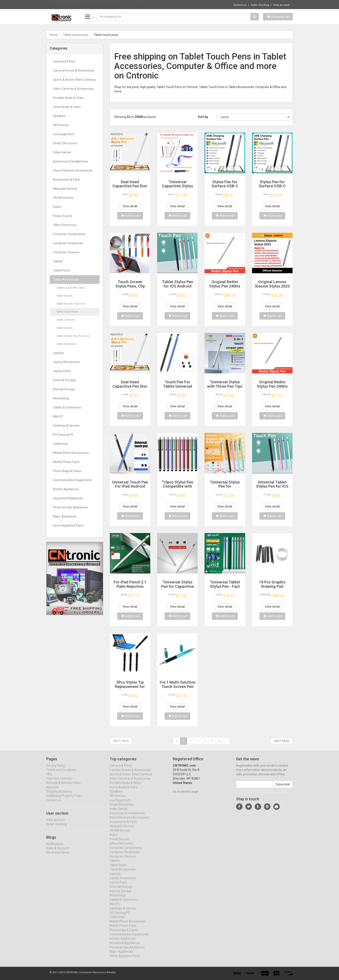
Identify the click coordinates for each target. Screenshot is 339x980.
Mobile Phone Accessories (71, 453)
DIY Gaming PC (63, 435)
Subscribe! (283, 788)
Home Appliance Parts (68, 525)
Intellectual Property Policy (64, 800)
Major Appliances (65, 516)
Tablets (58, 261)
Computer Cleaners (66, 252)
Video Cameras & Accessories (73, 89)
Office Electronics (65, 225)
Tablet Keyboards (66, 344)
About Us (53, 791)
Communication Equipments (72, 480)
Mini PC (58, 416)
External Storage (64, 380)
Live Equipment (63, 134)
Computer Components (69, 234)
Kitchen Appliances (66, 489)
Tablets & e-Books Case (70, 288)
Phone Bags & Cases (67, 471)
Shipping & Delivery (59, 795)
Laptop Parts (62, 371)
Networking (61, 398)
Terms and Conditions (61, 774)
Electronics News (58, 856)
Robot (57, 207)
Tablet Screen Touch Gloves (73, 336)
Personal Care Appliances (70, 507)
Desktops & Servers (66, 426)
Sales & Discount (58, 852)
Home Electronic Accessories (73, 170)
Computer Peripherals (68, 243)
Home (54, 35)
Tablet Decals (64, 328)
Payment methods (59, 782)
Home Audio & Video (67, 107)
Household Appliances (68, 498)
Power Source (63, 216)
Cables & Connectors (67, 407)
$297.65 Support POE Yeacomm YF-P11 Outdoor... (115, 4)
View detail (130, 206)
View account (281, 5)
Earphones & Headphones (71, 161)
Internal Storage (64, 389)
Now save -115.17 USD (65, 5)
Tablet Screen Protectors (71, 304)
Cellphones (61, 444)
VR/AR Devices (63, 198)
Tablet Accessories (66, 280)
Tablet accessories (76, 35)
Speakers (59, 116)
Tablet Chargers (66, 320)
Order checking (260, 5)
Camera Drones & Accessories (74, 71)
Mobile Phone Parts (66, 462)
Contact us (240, 5)
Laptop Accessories (66, 362)
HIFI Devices (61, 125)
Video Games (62, 152)
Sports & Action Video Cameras (74, 80)
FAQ (49, 778)
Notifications (55, 847)
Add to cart (131, 216)
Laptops (58, 353)
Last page (282, 741)
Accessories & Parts (67, 180)
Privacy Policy (56, 769)
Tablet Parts (61, 270)
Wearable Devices (65, 189)
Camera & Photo (64, 61)
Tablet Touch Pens (67, 312)
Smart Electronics (65, 143)
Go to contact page (186, 795)
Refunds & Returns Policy (63, 787)
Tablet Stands (64, 296)
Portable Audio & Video (69, 98)
